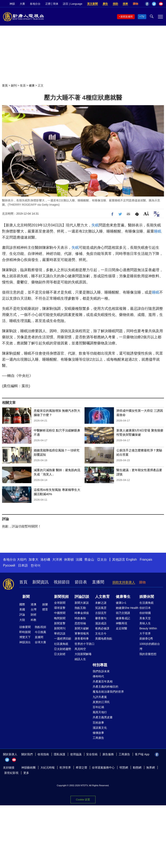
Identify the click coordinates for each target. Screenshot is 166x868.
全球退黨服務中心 (103, 768)
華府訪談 (60, 633)
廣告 (105, 4)
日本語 (23, 565)
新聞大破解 (82, 628)
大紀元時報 (48, 768)
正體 (48, 4)
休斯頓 (69, 560)
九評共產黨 (100, 697)
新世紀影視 (11, 773)
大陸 (22, 620)
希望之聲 (81, 768)
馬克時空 (80, 649)
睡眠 (158, 231)
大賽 (22, 4)
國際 (22, 604)
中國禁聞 (60, 613)
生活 (23, 85)
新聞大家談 (82, 603)
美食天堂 (145, 618)
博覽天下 (25, 637)
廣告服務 (108, 754)
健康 (32, 85)
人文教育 (102, 597)
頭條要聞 (25, 627)
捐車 (125, 4)
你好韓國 (145, 613)
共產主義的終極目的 (105, 687)
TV (143, 17)
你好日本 (145, 608)
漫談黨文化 (100, 728)
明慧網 (124, 768)
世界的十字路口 (85, 644)
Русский (9, 565)
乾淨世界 (65, 768)
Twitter (154, 4)
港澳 (34, 604)
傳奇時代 (98, 676)
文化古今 (101, 633)
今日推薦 (40, 632)
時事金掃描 (82, 613)
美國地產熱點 (104, 639)
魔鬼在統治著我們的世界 (108, 692)
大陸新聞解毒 (83, 654)
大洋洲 (57, 560)
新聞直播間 (127, 17)
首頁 (5, 85)
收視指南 (43, 754)
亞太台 (102, 560)
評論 (22, 615)
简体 (56, 4)
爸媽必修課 (102, 628)
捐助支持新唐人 (124, 582)
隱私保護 (60, 754)
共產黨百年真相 (103, 681)
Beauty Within (148, 628)
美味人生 (145, 623)
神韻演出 (25, 642)
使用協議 (76, 754)
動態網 (137, 768)
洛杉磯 (45, 560)
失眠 (95, 225)
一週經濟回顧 (63, 639)
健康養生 (123, 597)
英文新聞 (92, 4)
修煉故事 (98, 733)
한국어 (36, 565)
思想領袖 (80, 623)
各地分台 (35, 4)
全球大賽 (40, 642)
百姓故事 (98, 723)
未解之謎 (101, 603)
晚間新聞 (60, 618)
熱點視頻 (40, 627)
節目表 (81, 582)
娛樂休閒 (147, 597)
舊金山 (89, 560)
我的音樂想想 (148, 654)
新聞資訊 (40, 582)
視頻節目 (62, 582)
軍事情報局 (82, 633)
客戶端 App (142, 754)
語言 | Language (73, 4)
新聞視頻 (61, 597)
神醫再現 (122, 623)
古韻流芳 (101, 613)
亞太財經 (60, 654)
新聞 (26, 597)
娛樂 (45, 604)
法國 (79, 560)
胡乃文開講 (123, 613)
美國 (22, 609)
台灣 (34, 609)
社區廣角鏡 (61, 644)
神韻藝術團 (28, 768)
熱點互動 (80, 608)
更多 (26, 773)
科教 (34, 620)
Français (146, 560)
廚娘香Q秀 (146, 639)
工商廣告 (98, 738)
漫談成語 (101, 623)
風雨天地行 (100, 712)
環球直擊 (60, 608)
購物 (136, 4)
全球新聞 (60, 603)
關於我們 (27, 754)
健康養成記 (123, 618)
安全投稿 (92, 754)
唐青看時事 (82, 639)
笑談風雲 (101, 608)
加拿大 (34, 560)
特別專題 (100, 665)
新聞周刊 (60, 628)
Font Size (146, 213)
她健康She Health (127, 608)
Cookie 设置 (83, 799)
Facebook (147, 4)
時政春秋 (80, 618)
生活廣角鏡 (146, 603)
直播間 (98, 582)
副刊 (14, 85)
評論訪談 (82, 597)
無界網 (151, 768)
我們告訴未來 (101, 671)
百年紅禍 (98, 707)
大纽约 (22, 560)
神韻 (12, 4)
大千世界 (145, 633)
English (131, 560)
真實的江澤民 (101, 702)
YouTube (161, 4)
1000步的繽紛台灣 (150, 646)
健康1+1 (121, 603)
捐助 (115, 4)
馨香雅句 (101, 618)
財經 (34, 615)
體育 (45, 609)
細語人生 (80, 659)
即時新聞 (25, 632)
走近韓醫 (122, 628)
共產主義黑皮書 (103, 717)
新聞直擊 (60, 623)
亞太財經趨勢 (63, 649)
